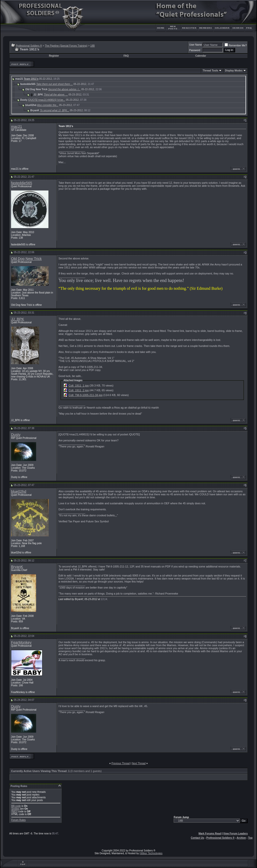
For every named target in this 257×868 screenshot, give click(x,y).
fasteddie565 (22, 183)
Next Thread (139, 763)
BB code (16, 806)
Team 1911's (31, 79)
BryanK (17, 567)
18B (93, 46)
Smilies (15, 809)
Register (54, 56)
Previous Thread (121, 763)
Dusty (16, 435)
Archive (241, 838)
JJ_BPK (18, 319)
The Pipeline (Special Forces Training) (66, 46)
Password (195, 50)
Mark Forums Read (210, 834)
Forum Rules (18, 820)
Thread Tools (210, 71)
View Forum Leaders (235, 834)
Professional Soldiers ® (29, 46)
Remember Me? (236, 45)
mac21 (17, 127)
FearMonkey (21, 642)
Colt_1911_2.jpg (79, 390)
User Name (196, 45)
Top (250, 838)
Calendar (201, 56)
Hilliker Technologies (151, 853)
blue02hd (19, 492)
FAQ (126, 56)
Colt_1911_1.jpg (79, 385)
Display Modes (234, 71)
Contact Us (197, 838)
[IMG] (14, 811)
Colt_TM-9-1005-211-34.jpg (85, 395)
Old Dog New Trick (26, 259)
